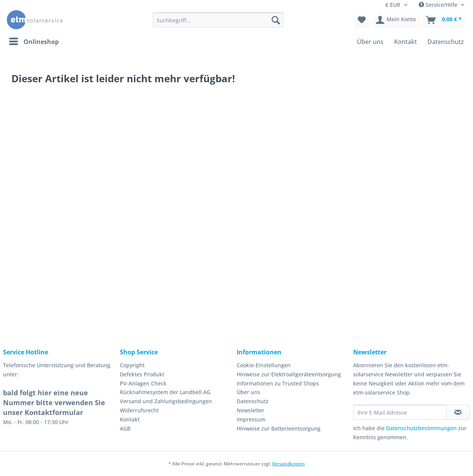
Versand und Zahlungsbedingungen (166, 401)
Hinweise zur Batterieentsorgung (279, 428)
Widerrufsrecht (139, 410)
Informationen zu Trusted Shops (278, 383)
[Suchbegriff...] (218, 20)
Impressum (251, 419)
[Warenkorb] (444, 20)
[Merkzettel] (362, 20)
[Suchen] (276, 20)
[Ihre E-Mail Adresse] (400, 412)
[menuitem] (218, 24)
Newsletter (251, 410)
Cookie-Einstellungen (264, 365)
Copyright (132, 365)
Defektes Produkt (142, 374)
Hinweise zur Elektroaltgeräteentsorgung (289, 374)
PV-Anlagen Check (143, 383)
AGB (125, 428)
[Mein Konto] (396, 20)
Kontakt (130, 419)
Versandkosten (288, 464)
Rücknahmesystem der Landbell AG (165, 392)
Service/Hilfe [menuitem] (439, 5)
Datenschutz (253, 401)
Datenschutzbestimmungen (421, 428)
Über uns (248, 392)
